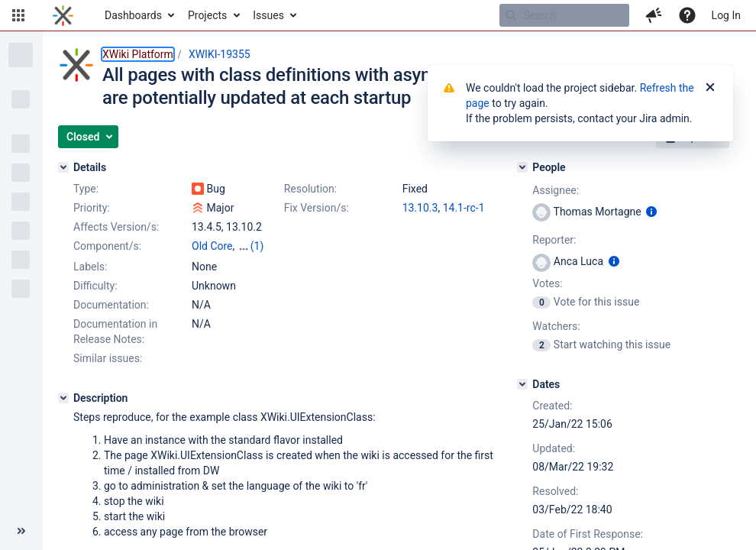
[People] (522, 167)
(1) (257, 246)
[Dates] (522, 384)
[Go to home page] (63, 15)
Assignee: (556, 190)
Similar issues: (108, 358)
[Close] (710, 88)
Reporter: (554, 240)
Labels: (90, 267)
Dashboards (133, 15)
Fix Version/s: (317, 208)
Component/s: (107, 246)
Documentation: (111, 305)
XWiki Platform (138, 54)
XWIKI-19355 (220, 54)
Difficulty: (95, 286)
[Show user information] (651, 212)
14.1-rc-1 (464, 208)
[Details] (63, 167)
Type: (86, 189)
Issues (268, 15)
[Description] (63, 398)
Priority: (92, 208)
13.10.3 (420, 208)
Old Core (212, 246)
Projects (207, 15)
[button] (18, 15)
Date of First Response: (588, 534)
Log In (726, 15)
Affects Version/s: (116, 227)
